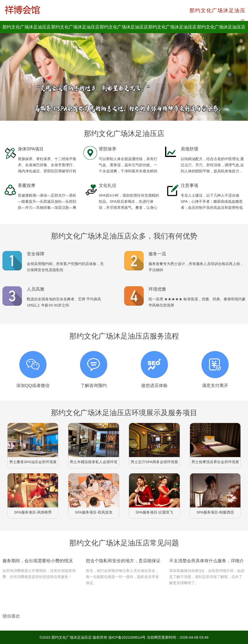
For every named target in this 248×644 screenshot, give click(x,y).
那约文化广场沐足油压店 (72, 637)
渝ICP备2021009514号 (127, 637)
